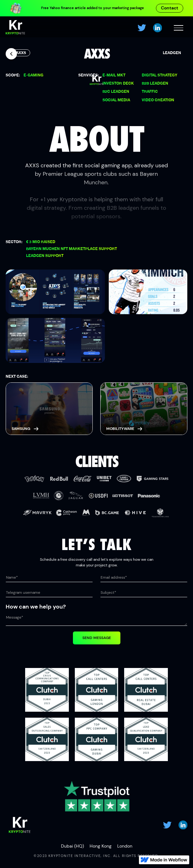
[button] (178, 28)
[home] (15, 28)
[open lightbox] (55, 292)
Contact (170, 8)
